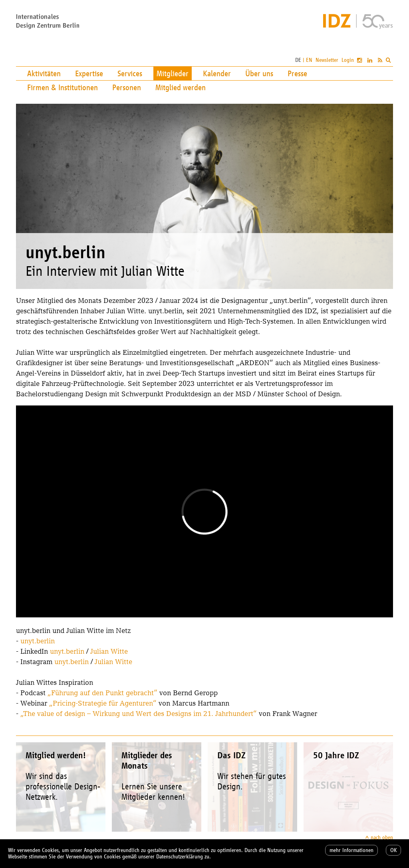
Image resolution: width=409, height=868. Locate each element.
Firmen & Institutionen (63, 87)
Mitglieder (173, 73)
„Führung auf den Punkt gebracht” (102, 693)
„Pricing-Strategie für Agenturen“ (103, 703)
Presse (297, 73)
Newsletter (327, 60)
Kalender (217, 73)
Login (348, 60)
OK (393, 850)
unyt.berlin (38, 641)
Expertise (89, 73)
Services (130, 73)
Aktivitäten (44, 73)
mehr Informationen (351, 850)
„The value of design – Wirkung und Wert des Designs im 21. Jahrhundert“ (139, 713)
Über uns (259, 73)
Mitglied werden (181, 87)
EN (309, 60)
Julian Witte (109, 651)
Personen (127, 87)
